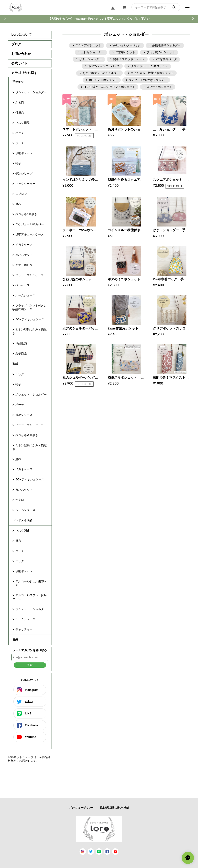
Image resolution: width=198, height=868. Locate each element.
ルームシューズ (25, 295)
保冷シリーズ (24, 173)
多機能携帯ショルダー (166, 45)
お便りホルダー (25, 265)
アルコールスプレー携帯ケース (30, 597)
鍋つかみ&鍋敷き (26, 214)
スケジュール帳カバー (30, 224)
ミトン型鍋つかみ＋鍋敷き (30, 331)
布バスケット (24, 255)
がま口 (20, 102)
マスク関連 (23, 531)
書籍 (15, 640)
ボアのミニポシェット (103, 80)
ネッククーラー (25, 184)
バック (20, 561)
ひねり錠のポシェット (161, 52)
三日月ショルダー (93, 52)
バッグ (20, 133)
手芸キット (19, 82)
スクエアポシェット (88, 45)
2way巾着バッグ (166, 59)
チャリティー (24, 629)
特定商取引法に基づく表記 (114, 808)
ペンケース (23, 285)
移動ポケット (24, 153)
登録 (30, 665)
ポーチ (20, 143)
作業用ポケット (125, 52)
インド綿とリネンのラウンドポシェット (110, 87)
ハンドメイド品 (22, 520)
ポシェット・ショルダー (31, 92)
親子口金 (21, 353)
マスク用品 (23, 123)
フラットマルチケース (30, 275)
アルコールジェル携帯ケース (30, 583)
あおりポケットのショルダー (101, 73)
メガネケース (24, 245)
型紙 (15, 364)
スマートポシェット (159, 87)
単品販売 (21, 343)
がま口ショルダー (90, 59)
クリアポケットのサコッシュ (149, 66)
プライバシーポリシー (81, 808)
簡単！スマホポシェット (129, 59)
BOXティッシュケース (30, 319)
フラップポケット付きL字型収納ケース (29, 307)
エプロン (21, 194)
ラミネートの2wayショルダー (148, 80)
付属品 (20, 113)
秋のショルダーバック (127, 45)
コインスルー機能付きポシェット (152, 73)
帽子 (18, 163)
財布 (18, 204)
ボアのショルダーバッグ (104, 66)
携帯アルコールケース (30, 234)
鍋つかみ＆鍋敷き (27, 435)
